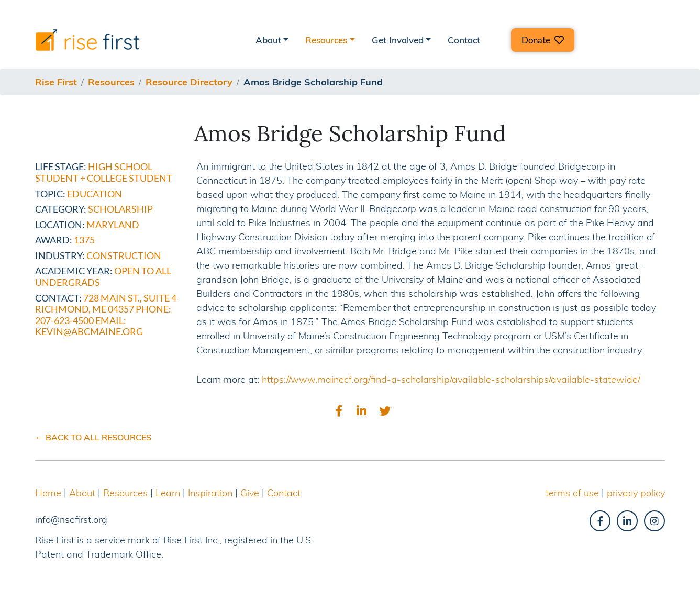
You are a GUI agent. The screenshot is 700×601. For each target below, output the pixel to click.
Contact (464, 40)
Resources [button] (326, 40)
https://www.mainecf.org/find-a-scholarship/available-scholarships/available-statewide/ (451, 379)
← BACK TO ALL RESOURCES (93, 437)
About (82, 493)
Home (48, 493)
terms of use (572, 493)
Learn (168, 493)
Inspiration (210, 493)
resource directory (189, 82)
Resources (125, 493)
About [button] (268, 40)
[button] (543, 40)
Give (250, 493)
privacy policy (636, 493)
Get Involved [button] (398, 40)
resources (111, 82)
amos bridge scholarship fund (313, 82)
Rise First (56, 82)
